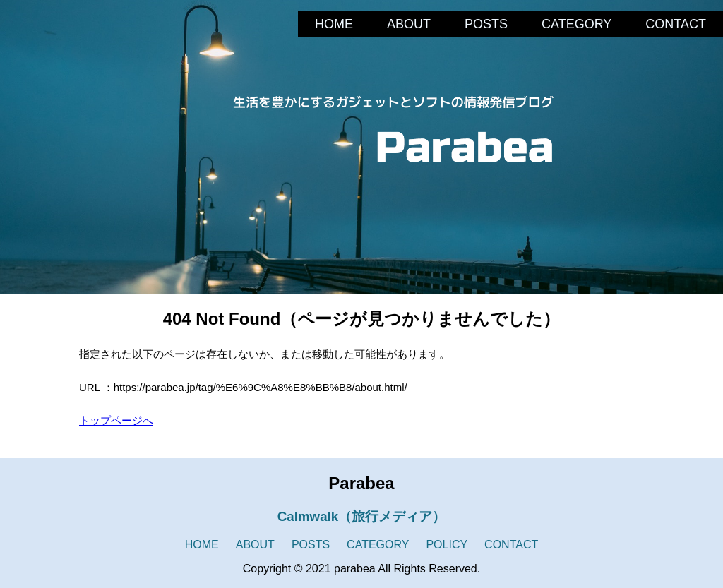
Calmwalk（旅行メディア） (361, 516)
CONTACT (676, 24)
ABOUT (409, 24)
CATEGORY (576, 24)
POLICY (447, 545)
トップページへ (116, 420)
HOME (334, 24)
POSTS (486, 24)
